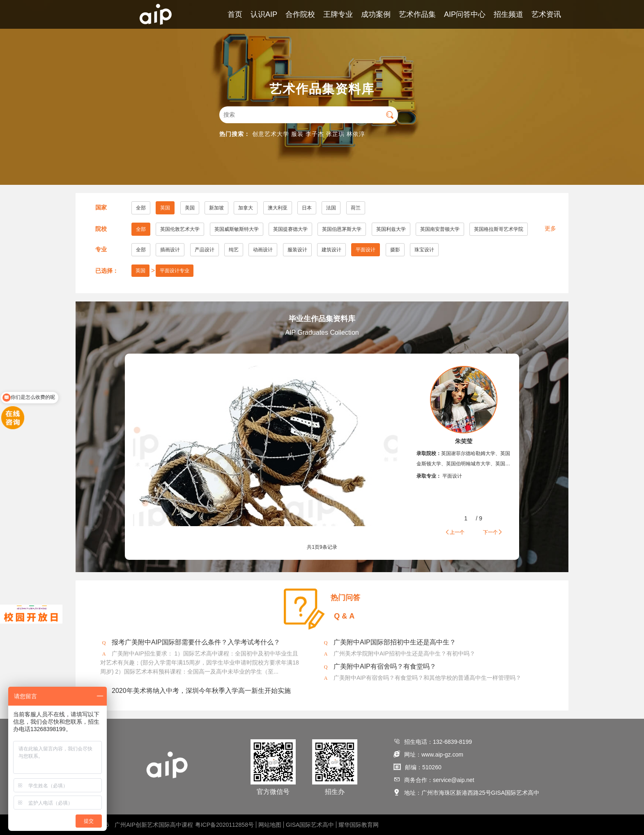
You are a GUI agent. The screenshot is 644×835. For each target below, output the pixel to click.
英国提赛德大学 (290, 229)
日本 (307, 208)
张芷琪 (335, 134)
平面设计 (366, 250)
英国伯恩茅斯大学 (342, 229)
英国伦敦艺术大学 (180, 229)
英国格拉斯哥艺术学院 (499, 229)
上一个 (455, 532)
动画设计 (263, 250)
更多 (550, 228)
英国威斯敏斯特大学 (237, 229)
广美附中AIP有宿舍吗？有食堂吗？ (385, 666)
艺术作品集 (417, 14)
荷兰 (356, 208)
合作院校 (300, 14)
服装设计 (297, 250)
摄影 (395, 250)
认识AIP (264, 14)
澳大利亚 (278, 208)
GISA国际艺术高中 (310, 825)
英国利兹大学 (391, 229)
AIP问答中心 (465, 14)
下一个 (493, 532)
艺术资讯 (546, 14)
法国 (331, 208)
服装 (297, 134)
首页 (235, 14)
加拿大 (246, 208)
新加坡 (216, 208)
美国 (190, 208)
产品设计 (205, 250)
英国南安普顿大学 (440, 229)
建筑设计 (331, 250)
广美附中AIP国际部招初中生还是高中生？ (395, 642)
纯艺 (234, 250)
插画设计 (170, 250)
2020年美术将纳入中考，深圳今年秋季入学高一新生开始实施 (201, 691)
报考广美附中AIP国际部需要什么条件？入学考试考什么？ (196, 642)
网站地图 (270, 825)
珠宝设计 (424, 250)
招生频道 (508, 14)
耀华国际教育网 (359, 825)
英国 (165, 208)
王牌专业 (338, 14)
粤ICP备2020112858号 (224, 825)
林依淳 (356, 134)
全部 (141, 208)
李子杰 (315, 134)
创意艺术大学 (271, 134)
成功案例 (376, 14)
